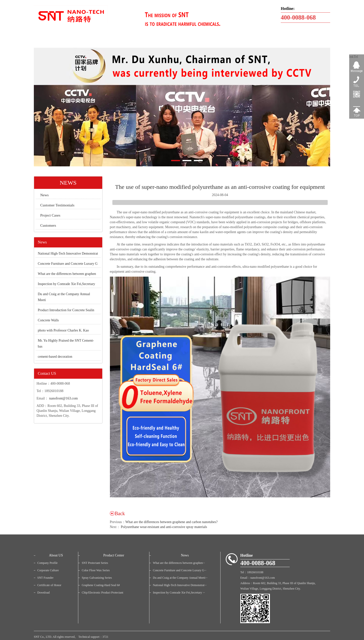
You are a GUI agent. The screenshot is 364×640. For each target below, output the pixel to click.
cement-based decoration (55, 357)
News (44, 195)
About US (56, 555)
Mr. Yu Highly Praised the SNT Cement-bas (66, 343)
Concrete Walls (48, 320)
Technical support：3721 (93, 637)
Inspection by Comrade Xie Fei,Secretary (66, 284)
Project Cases (50, 215)
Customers (48, 225)
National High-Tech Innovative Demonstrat (68, 254)
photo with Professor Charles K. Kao (63, 330)
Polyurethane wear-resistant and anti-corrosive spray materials (164, 527)
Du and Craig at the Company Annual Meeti (64, 297)
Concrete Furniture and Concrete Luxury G (68, 264)
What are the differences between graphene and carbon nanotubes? (172, 522)
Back (120, 513)
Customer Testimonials (57, 205)
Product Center (114, 555)
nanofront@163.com (63, 398)
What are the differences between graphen (67, 274)
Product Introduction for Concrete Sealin (66, 310)
